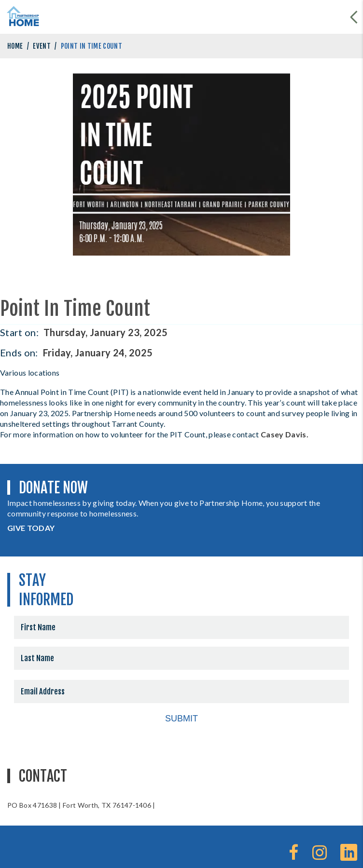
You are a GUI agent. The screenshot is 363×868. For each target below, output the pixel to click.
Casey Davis (284, 434)
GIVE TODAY (31, 528)
